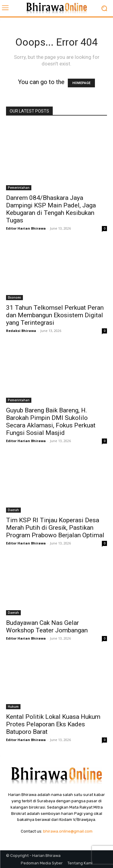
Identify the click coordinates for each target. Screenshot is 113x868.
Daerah (13, 510)
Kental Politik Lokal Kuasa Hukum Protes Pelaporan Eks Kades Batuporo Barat (53, 724)
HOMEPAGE (81, 83)
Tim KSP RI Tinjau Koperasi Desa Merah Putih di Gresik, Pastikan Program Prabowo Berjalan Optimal (55, 528)
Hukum (13, 707)
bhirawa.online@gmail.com (68, 831)
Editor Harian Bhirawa (26, 228)
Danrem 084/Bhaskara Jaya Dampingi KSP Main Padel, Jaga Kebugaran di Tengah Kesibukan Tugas (51, 209)
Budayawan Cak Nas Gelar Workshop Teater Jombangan (47, 627)
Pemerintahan (19, 188)
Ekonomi (14, 297)
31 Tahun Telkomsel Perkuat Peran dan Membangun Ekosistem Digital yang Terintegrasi (55, 315)
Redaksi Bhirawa (21, 331)
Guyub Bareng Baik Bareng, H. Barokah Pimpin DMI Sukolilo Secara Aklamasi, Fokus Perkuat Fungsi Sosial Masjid (51, 422)
